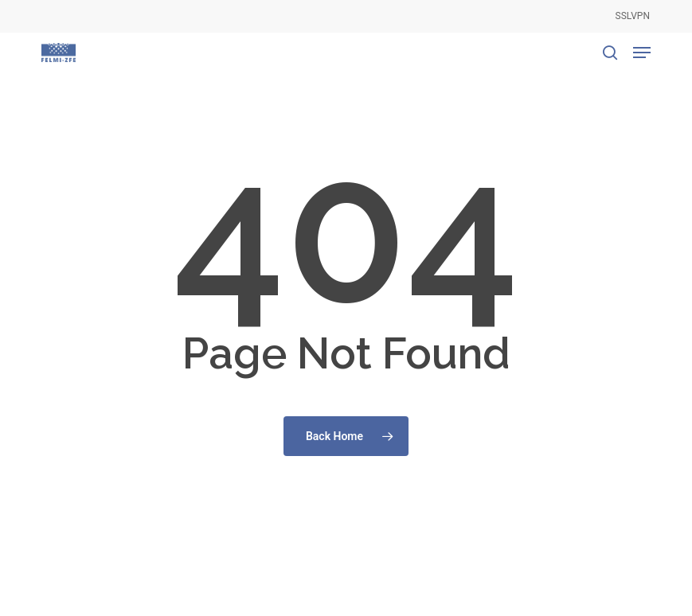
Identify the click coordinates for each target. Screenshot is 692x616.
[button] (642, 53)
